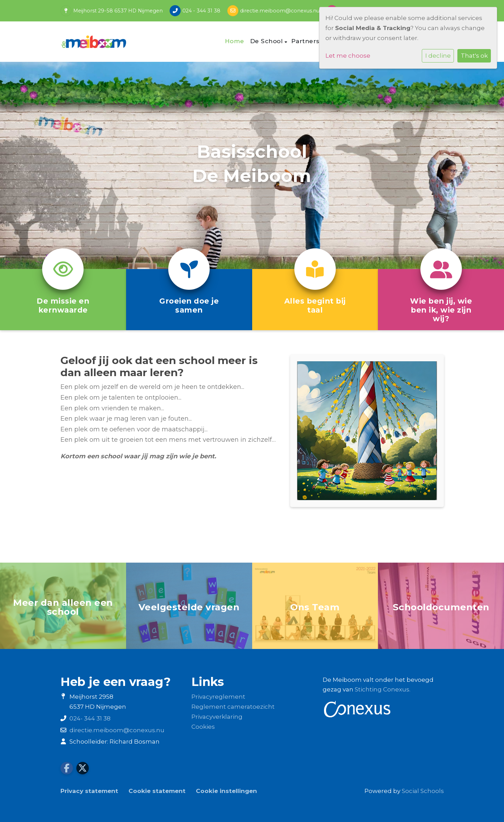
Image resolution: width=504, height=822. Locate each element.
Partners (306, 41)
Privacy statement (89, 791)
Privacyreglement (218, 697)
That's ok (474, 56)
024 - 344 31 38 (201, 11)
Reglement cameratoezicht (233, 707)
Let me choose (348, 56)
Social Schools (423, 791)
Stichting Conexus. (383, 689)
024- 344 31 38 (90, 718)
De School (267, 41)
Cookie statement (157, 791)
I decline (438, 56)
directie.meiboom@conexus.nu (280, 11)
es (211, 727)
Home (235, 41)
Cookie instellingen (226, 791)
